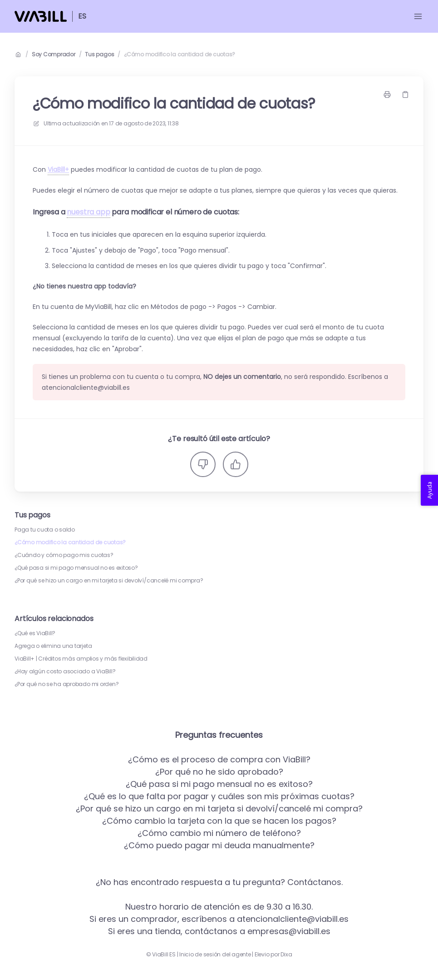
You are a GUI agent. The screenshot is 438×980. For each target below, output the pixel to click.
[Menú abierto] (418, 16)
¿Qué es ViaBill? (35, 633)
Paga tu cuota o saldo (45, 530)
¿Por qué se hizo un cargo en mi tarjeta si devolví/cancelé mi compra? (109, 581)
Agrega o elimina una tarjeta (53, 646)
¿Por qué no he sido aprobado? (219, 772)
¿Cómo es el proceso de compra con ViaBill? (219, 759)
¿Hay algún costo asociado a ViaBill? (65, 672)
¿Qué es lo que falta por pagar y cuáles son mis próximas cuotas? (219, 796)
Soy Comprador (54, 55)
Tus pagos (99, 55)
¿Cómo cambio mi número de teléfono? (219, 833)
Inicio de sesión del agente (215, 955)
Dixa (286, 955)
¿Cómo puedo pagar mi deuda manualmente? (219, 845)
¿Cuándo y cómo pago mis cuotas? (64, 555)
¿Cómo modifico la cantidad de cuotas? (180, 55)
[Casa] (41, 16)
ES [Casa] (82, 16)
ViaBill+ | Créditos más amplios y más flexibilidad (81, 659)
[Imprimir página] (387, 95)
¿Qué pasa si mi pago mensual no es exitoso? (76, 568)
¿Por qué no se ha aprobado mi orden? (66, 684)
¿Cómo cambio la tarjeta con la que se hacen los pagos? (219, 821)
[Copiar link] (405, 95)
